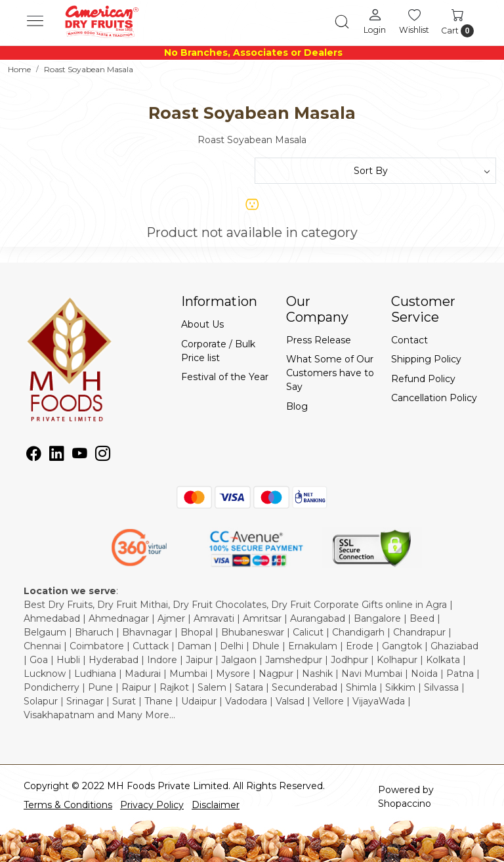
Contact (409, 340)
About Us (202, 324)
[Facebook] (34, 456)
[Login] (375, 21)
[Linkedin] (57, 456)
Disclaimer (216, 805)
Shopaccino (405, 804)
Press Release (319, 340)
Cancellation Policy (434, 398)
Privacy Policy (152, 805)
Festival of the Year (225, 377)
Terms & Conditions (68, 805)
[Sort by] (375, 171)
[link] (342, 22)
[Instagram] (103, 456)
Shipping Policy (426, 359)
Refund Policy (423, 379)
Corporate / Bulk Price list (218, 351)
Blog (297, 406)
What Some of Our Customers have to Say (330, 373)
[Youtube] (80, 456)
